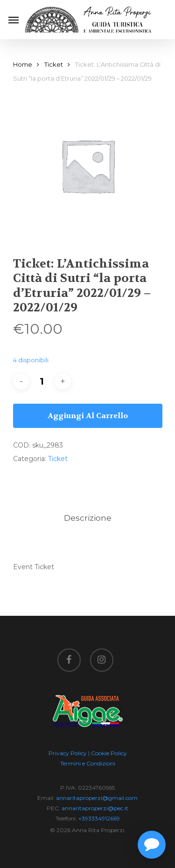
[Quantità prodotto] (42, 382)
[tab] (88, 518)
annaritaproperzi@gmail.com (97, 798)
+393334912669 (99, 818)
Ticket (54, 65)
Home (23, 65)
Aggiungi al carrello (88, 416)
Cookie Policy (109, 753)
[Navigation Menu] (14, 20)
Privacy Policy (68, 753)
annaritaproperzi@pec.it (95, 808)
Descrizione (88, 518)
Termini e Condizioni (88, 763)
